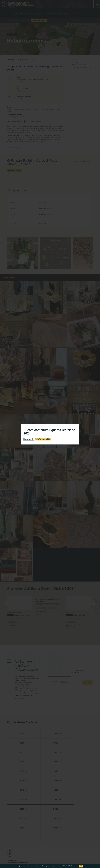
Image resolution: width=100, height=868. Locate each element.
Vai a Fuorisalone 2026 (43, 439)
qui (75, 866)
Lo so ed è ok (29, 439)
